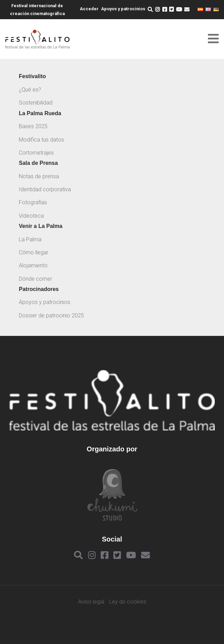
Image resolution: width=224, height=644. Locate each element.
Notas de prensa (39, 176)
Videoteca (31, 216)
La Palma (30, 239)
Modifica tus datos (41, 140)
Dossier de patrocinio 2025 (51, 315)
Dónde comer (35, 279)
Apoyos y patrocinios (123, 9)
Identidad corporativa (45, 189)
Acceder (89, 9)
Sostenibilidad (36, 103)
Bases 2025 (33, 126)
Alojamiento (33, 265)
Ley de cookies (128, 602)
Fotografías (33, 202)
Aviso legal (91, 602)
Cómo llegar (34, 252)
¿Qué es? (30, 90)
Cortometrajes (36, 153)
